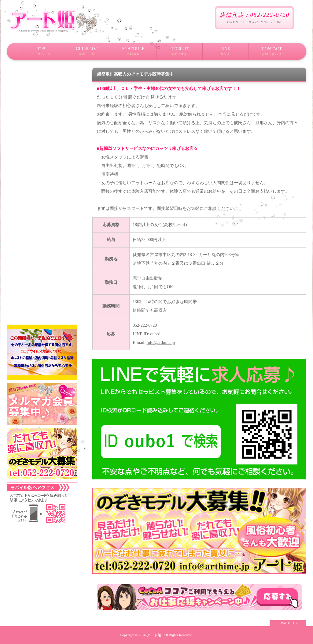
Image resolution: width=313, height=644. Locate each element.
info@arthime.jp (161, 342)
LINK (226, 53)
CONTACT (272, 53)
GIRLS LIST (87, 53)
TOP (41, 53)
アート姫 (154, 635)
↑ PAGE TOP (288, 623)
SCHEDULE (133, 53)
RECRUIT (179, 53)
